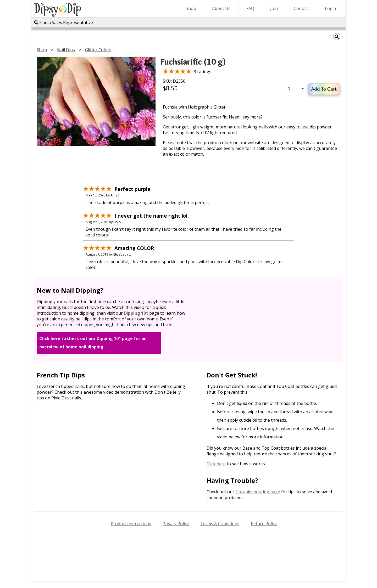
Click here (216, 464)
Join (274, 8)
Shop (191, 8)
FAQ (250, 8)
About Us (221, 8)
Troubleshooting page (258, 492)
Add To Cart (324, 89)
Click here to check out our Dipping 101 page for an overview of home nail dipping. (93, 343)
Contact (301, 8)
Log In (331, 8)
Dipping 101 (136, 313)
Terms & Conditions (220, 524)
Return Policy (264, 524)
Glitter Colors (98, 50)
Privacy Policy (176, 524)
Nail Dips (66, 50)
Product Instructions (131, 524)
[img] (337, 37)
